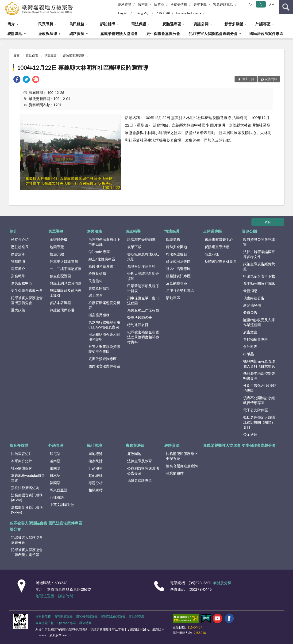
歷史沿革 (18, 254)
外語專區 (263, 24)
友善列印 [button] (271, 79)
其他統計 (96, 475)
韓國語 (55, 483)
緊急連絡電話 (223, 4)
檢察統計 (96, 461)
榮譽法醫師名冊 (140, 317)
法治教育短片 (22, 454)
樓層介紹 (57, 254)
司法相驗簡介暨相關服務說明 (104, 337)
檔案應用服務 (99, 315)
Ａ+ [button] (271, 4)
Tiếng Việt (142, 13)
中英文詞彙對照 (62, 505)
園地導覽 (96, 454)
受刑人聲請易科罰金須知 (143, 276)
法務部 (143, 4)
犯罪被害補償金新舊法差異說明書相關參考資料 (143, 337)
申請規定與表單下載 (259, 276)
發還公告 (250, 312)
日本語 (55, 475)
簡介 (11, 24)
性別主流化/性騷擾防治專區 (260, 388)
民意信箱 (96, 281)
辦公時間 (66, 596)
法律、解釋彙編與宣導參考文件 (259, 254)
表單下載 (200, 4)
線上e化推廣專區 (102, 259)
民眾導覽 (46, 24)
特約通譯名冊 (138, 325)
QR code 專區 (99, 252)
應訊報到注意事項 (141, 266)
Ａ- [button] (250, 4)
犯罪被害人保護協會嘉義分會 (213, 33)
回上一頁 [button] (248, 79)
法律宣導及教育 (140, 461)
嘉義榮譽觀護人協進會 (119, 33)
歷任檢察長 (20, 247)
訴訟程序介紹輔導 (141, 239)
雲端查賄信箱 (99, 288)
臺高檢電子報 (45, 623)
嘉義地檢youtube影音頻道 (28, 478)
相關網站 (96, 490)
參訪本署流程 (60, 303)
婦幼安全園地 (177, 247)
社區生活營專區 (178, 269)
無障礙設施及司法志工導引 (66, 293)
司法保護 (139, 24)
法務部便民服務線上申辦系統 (104, 242)
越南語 (55, 461)
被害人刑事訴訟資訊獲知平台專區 (104, 349)
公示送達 (250, 434)
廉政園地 (134, 454)
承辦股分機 (59, 239)
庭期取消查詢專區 (103, 359)
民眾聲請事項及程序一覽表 (143, 288)
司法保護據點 (177, 254)
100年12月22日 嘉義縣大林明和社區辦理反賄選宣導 (83, 67)
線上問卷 (96, 295)
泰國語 (55, 468)
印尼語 (55, 454)
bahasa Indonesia (189, 13)
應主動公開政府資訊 (259, 283)
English (123, 13)
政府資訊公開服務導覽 (259, 242)
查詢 (286, 7)
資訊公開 (201, 24)
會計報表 (250, 347)
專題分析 (96, 483)
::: (4, 4)
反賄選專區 (172, 24)
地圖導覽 (57, 247)
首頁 (16, 56)
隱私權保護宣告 (87, 616)
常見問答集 (137, 616)
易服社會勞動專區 (180, 290)
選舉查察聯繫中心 (219, 239)
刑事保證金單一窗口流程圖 (143, 300)
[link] (17, 80)
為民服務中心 (22, 283)
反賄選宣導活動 (74, 56)
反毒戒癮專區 (177, 283)
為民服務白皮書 (101, 266)
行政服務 (96, 468)
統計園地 (15, 33)
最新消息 (250, 291)
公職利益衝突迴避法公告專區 (143, 471)
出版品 (249, 354)
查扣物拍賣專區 (256, 339)
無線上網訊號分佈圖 (66, 283)
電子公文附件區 (256, 410)
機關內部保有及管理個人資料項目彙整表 (259, 364)
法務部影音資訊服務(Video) (27, 510)
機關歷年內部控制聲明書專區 (259, 376)
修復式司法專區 (178, 261)
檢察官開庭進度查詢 (182, 466)
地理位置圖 (45, 596)
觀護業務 (173, 239)
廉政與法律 (48, 33)
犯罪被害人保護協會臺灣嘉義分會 (27, 300)
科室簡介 (18, 269)
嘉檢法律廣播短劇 (25, 488)
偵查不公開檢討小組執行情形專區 (259, 400)
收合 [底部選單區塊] (268, 222)
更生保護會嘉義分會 (163, 33)
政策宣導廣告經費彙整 (259, 266)
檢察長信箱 (179, 4)
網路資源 (77, 33)
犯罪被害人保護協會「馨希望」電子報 (27, 552)
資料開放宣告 (63, 616)
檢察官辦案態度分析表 (104, 305)
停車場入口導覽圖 (64, 261)
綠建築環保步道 (62, 310)
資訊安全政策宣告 (113, 616)
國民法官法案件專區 (266, 33)
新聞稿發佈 (252, 305)
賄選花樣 (212, 254)
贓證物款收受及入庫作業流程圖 (259, 322)
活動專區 (50, 56)
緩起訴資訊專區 (178, 276)
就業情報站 (175, 473)
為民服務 (77, 24)
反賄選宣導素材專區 (221, 261)
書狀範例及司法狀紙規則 (143, 256)
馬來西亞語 (59, 490)
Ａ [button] (261, 4)
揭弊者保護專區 (140, 480)
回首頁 (159, 4)
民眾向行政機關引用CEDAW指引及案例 (104, 325)
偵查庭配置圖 (60, 276)
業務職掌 (18, 276)
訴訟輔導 (108, 24)
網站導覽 (125, 4)
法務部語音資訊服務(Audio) (27, 497)
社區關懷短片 (22, 468)
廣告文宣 (250, 332)
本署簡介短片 (22, 461)
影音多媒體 (234, 24)
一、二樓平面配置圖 (66, 269)
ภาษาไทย (163, 13)
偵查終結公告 (254, 298)
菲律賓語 (57, 497)
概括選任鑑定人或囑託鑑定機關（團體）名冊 (259, 422)
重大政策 (18, 310)
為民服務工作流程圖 (143, 310)
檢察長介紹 (20, 239)
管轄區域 (18, 261)
